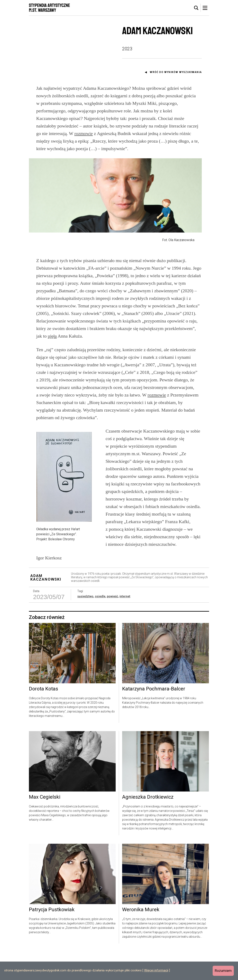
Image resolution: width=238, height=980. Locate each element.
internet (125, 624)
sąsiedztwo (85, 624)
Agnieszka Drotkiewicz (148, 825)
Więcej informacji (156, 970)
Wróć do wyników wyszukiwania (176, 72)
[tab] (196, 8)
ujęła (52, 364)
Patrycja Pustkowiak (52, 938)
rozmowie (84, 133)
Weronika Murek (141, 938)
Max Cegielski (45, 825)
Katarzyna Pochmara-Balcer (154, 717)
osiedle (100, 624)
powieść (112, 624)
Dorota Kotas (43, 717)
